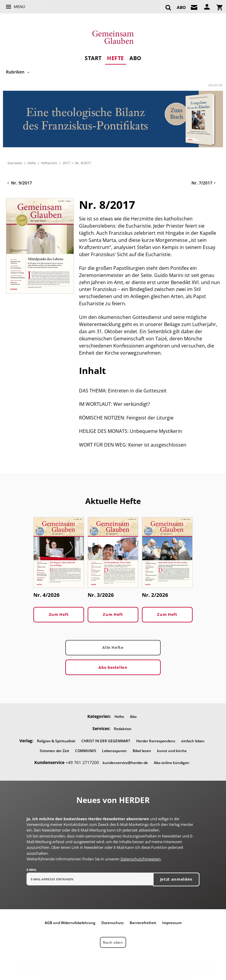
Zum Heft (59, 614)
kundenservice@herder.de (125, 763)
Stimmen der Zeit (54, 751)
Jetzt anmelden (176, 879)
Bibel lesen (142, 751)
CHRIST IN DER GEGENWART (106, 741)
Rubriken (15, 72)
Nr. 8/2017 (83, 163)
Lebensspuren (114, 751)
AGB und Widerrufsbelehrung (70, 923)
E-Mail (32, 870)
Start (93, 58)
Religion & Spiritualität (56, 741)
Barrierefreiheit (143, 923)
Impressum (172, 923)
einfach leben (193, 741)
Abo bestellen (113, 667)
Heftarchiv (49, 163)
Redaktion (123, 729)
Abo (135, 58)
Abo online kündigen (172, 763)
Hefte (116, 58)
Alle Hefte (113, 647)
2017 (66, 163)
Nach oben (113, 942)
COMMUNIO (86, 751)
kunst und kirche (172, 751)
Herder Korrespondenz (156, 741)
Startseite (15, 163)
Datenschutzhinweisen (141, 859)
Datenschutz (113, 923)
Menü (19, 7)
